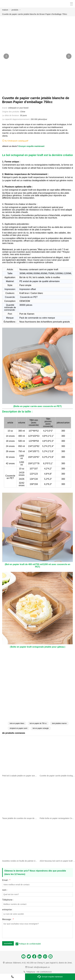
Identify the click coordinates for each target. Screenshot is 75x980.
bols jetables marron (59, 723)
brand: (5, 108)
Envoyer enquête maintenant (31, 146)
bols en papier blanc (17, 723)
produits (15, 10)
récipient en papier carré (18, 728)
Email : (6, 880)
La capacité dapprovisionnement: (16, 119)
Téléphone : (8, 900)
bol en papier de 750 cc (38, 723)
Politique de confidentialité (30, 944)
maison (5, 10)
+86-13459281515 (44, 972)
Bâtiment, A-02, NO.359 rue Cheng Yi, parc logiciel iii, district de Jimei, (43, 963)
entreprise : (8, 910)
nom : (5, 890)
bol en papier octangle (41, 728)
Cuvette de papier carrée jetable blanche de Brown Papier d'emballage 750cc (35, 14)
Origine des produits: (11, 112)
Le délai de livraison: (11, 115)
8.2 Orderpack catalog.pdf (16, 141)
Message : (8, 919)
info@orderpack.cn (42, 967)
